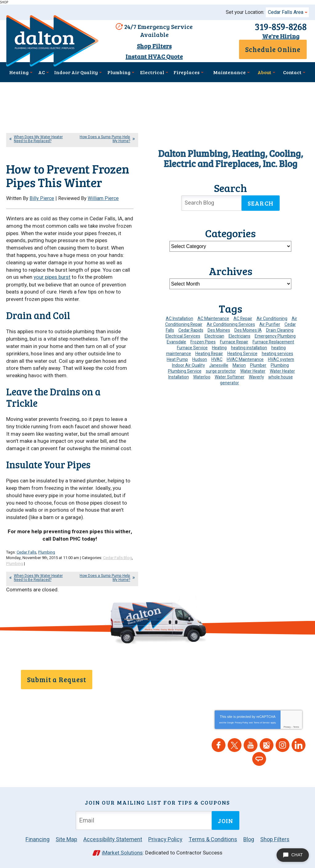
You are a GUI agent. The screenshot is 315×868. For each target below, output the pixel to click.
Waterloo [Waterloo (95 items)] (202, 377)
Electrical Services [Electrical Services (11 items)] (183, 336)
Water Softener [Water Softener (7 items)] (230, 377)
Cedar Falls (26, 552)
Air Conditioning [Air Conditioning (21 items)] (272, 319)
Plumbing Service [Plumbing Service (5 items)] (185, 371)
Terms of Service (261, 722)
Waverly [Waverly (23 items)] (256, 377)
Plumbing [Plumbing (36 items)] (280, 365)
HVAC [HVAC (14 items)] (217, 360)
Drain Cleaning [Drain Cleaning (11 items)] (280, 330)
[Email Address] (145, 820)
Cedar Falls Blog (118, 557)
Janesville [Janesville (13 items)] (219, 365)
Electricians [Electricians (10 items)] (239, 336)
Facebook (219, 744)
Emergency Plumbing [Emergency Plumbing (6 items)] (275, 336)
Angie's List (259, 758)
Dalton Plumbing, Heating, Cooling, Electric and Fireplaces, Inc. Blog (231, 158)
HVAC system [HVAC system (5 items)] (281, 360)
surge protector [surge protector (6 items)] (221, 371)
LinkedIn (299, 744)
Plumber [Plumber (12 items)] (258, 365)
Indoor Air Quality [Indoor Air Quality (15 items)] (188, 365)
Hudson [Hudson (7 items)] (200, 360)
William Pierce (103, 198)
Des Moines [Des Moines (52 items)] (219, 330)
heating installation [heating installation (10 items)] (249, 348)
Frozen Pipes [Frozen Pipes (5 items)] (203, 342)
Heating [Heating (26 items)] (219, 348)
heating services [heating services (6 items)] (277, 354)
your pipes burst (52, 277)
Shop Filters (154, 46)
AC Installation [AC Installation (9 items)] (179, 319)
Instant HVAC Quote (154, 56)
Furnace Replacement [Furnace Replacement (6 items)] (273, 342)
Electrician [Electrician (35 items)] (214, 336)
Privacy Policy (241, 722)
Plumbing (47, 552)
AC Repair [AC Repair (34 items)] (243, 319)
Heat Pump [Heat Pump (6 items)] (177, 360)
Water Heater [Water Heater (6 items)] (253, 371)
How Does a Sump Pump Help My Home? (105, 139)
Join (225, 819)
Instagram (283, 744)
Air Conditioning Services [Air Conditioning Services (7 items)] (231, 324)
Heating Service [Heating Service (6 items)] (242, 354)
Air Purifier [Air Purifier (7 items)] (270, 324)
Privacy (287, 726)
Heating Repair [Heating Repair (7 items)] (209, 354)
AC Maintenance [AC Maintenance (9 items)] (213, 319)
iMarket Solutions (122, 852)
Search (261, 203)
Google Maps (267, 744)
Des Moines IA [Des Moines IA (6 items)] (248, 330)
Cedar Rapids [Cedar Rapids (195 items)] (191, 330)
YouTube (251, 744)
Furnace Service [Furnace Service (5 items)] (192, 348)
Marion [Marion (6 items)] (239, 365)
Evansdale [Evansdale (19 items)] (176, 342)
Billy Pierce (42, 198)
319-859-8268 (281, 26)
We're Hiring (281, 36)
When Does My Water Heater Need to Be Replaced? (38, 139)
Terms (296, 726)
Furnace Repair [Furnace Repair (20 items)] (234, 342)
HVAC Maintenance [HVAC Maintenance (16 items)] (245, 360)
